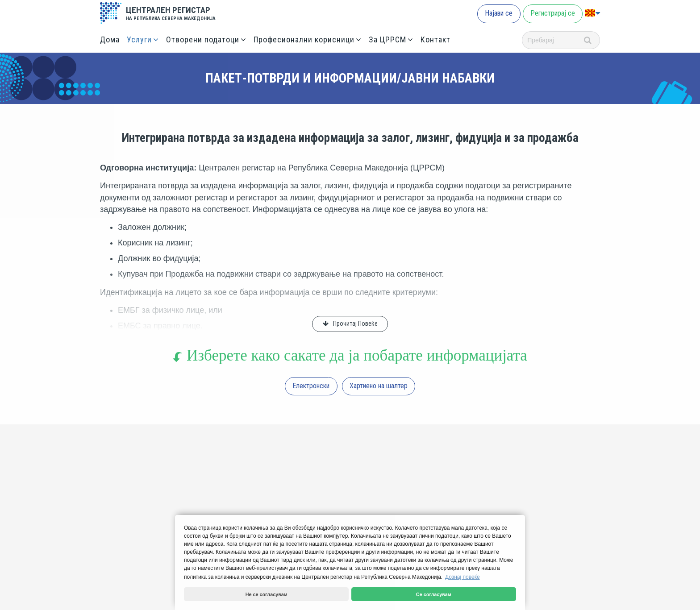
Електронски (311, 386)
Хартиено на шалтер (379, 386)
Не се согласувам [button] (267, 594)
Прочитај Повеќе (355, 324)
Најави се (499, 13)
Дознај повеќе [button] (462, 577)
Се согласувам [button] (434, 594)
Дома (110, 39)
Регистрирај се (553, 13)
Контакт (435, 39)
